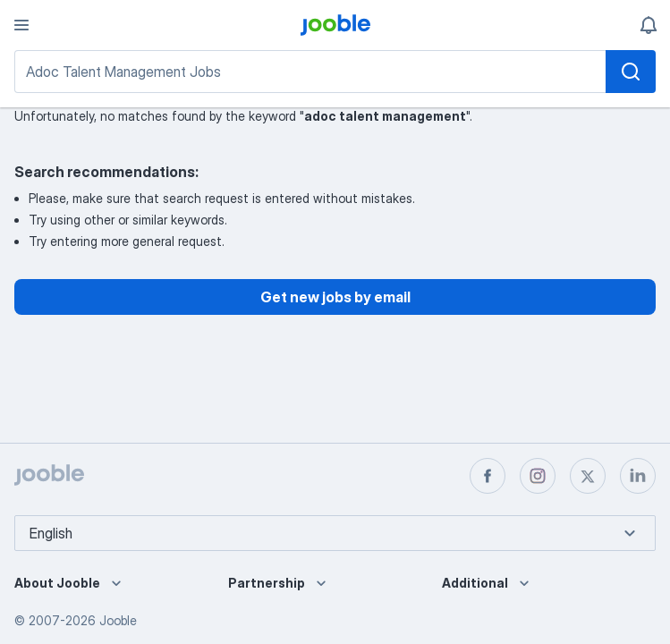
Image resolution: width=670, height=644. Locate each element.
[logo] (335, 25)
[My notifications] (649, 25)
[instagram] (538, 476)
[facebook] (488, 476)
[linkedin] (638, 476)
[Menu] (21, 25)
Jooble (118, 620)
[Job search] (335, 72)
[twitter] (588, 476)
